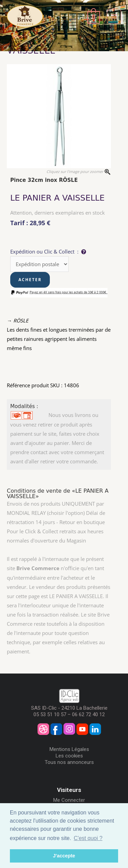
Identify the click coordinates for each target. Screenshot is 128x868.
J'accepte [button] (64, 856)
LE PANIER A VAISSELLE (58, 198)
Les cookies (69, 756)
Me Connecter (69, 800)
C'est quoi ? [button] (88, 838)
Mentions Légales (69, 749)
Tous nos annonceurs (69, 762)
